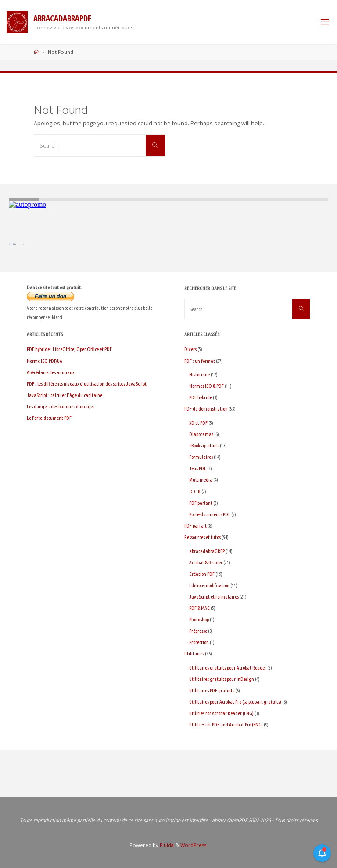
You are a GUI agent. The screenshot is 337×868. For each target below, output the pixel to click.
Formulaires (201, 457)
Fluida (166, 845)
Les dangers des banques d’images (61, 406)
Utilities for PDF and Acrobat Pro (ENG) (226, 725)
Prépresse (198, 631)
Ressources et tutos (203, 537)
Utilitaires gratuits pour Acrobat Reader (228, 668)
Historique (199, 374)
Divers (190, 349)
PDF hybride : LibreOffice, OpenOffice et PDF (69, 349)
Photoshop (199, 619)
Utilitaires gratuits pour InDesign (222, 679)
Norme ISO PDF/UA (45, 361)
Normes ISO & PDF (206, 386)
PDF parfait (195, 526)
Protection (199, 642)
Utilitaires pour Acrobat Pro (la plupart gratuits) (235, 702)
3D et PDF (198, 423)
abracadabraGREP (207, 551)
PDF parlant (201, 503)
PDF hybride (201, 397)
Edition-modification (209, 585)
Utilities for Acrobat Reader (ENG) (221, 713)
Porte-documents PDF (210, 514)
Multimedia (201, 480)
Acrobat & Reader (206, 562)
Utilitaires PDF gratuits (212, 690)
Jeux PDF (198, 468)
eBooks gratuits (204, 445)
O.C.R (195, 491)
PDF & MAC (199, 608)
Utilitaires (194, 654)
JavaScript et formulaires (214, 597)
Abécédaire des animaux (50, 372)
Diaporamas (201, 434)
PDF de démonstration (206, 409)
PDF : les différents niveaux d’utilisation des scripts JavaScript (87, 384)
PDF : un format (200, 361)
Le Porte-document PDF (49, 418)
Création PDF (202, 574)
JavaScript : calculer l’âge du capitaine (65, 395)
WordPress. (194, 845)
